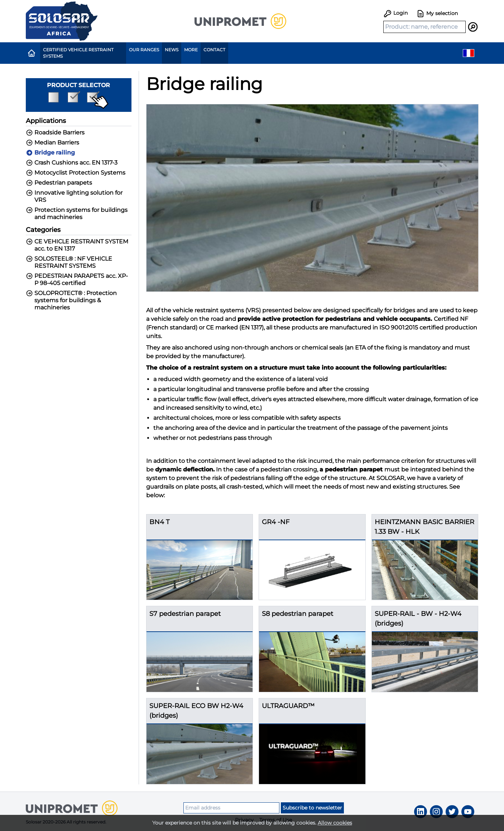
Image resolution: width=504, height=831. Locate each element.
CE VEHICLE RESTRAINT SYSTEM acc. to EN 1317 (77, 245)
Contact (214, 50)
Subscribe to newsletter (312, 808)
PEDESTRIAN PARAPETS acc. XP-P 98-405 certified (77, 279)
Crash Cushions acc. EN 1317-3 (72, 163)
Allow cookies (335, 823)
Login (395, 13)
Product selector (78, 95)
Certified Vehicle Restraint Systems (78, 53)
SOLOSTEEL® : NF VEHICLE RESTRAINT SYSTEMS (69, 262)
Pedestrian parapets (59, 183)
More (191, 50)
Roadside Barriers (55, 133)
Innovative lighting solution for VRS (74, 196)
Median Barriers (52, 143)
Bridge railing (50, 153)
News (172, 50)
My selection (437, 14)
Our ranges (144, 50)
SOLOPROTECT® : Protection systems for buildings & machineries (71, 300)
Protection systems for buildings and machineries (77, 213)
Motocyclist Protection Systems (76, 173)
